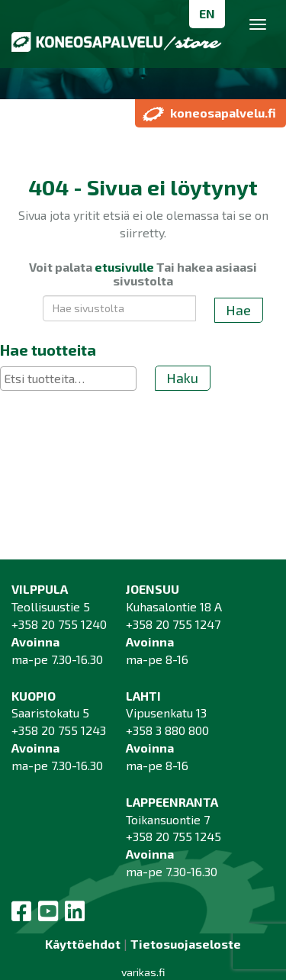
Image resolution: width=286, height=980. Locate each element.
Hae (238, 310)
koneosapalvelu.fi (209, 113)
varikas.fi (143, 972)
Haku (182, 378)
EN (207, 13)
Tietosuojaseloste (186, 944)
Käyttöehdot (83, 944)
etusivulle (124, 267)
